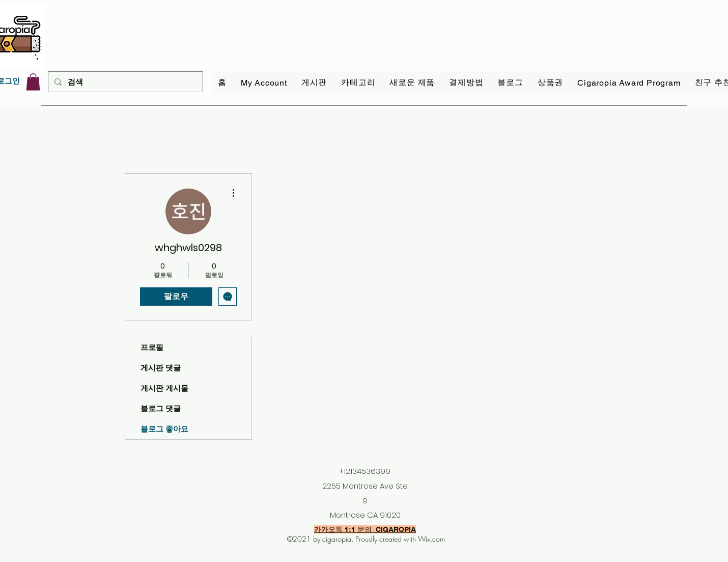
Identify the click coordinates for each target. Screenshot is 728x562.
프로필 (152, 347)
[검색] (124, 82)
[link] (33, 82)
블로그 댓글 (161, 408)
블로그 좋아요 (164, 429)
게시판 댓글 (161, 368)
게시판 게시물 (164, 388)
